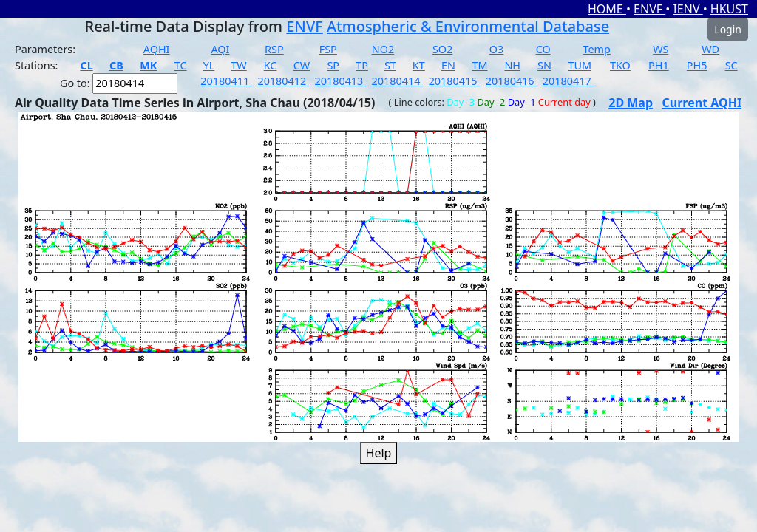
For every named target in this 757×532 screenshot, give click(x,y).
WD (710, 49)
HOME (607, 9)
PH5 (697, 65)
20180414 (398, 81)
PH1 (659, 65)
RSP (274, 49)
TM (479, 65)
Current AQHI (702, 103)
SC (731, 65)
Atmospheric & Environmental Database (468, 26)
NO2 (383, 49)
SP (333, 65)
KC (271, 65)
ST (390, 65)
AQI (220, 49)
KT (419, 65)
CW (302, 65)
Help (379, 453)
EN (448, 65)
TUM (580, 65)
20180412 (283, 81)
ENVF (649, 9)
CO (543, 49)
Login (728, 29)
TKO (620, 65)
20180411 (226, 81)
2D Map (631, 103)
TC (181, 65)
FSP (328, 49)
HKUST (729, 9)
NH (512, 65)
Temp (597, 49)
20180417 (568, 81)
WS (661, 49)
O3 (496, 49)
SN (544, 65)
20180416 (512, 81)
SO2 (442, 49)
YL (209, 65)
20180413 (340, 81)
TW (238, 65)
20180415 (455, 81)
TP (362, 65)
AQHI (157, 49)
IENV (688, 9)
